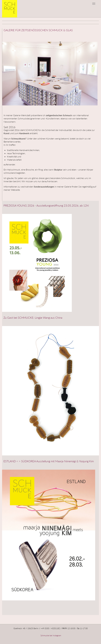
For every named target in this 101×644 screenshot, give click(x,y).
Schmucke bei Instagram (50, 635)
